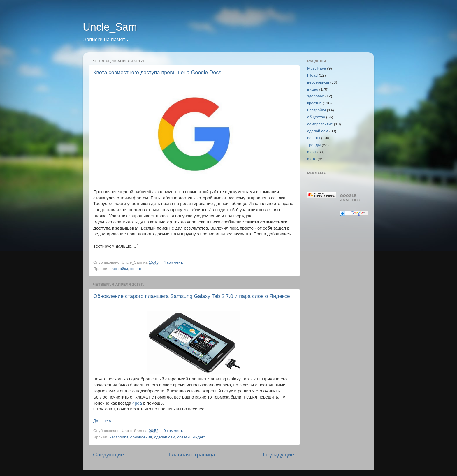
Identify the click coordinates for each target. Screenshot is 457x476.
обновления (141, 437)
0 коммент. (173, 431)
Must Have (317, 68)
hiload (312, 75)
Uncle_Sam (110, 27)
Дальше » (102, 421)
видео (313, 89)
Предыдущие (277, 455)
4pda (137, 403)
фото (312, 159)
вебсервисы (318, 82)
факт (312, 152)
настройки (119, 269)
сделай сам (165, 437)
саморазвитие (320, 124)
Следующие (108, 455)
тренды (314, 145)
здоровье (316, 96)
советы (137, 269)
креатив (314, 103)
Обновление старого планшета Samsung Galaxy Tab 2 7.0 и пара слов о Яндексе (192, 296)
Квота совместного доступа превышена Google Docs (157, 73)
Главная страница (192, 455)
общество (316, 117)
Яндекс (199, 437)
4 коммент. (173, 262)
